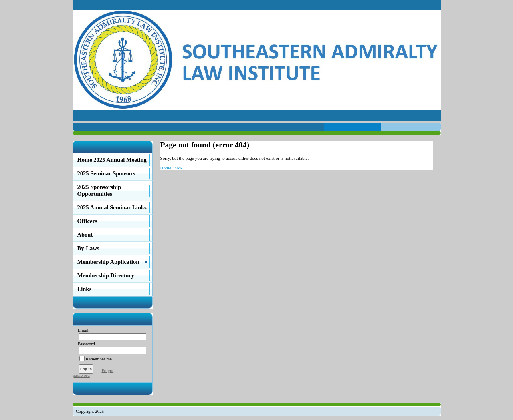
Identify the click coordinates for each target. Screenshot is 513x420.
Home (166, 168)
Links (85, 289)
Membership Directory (106, 275)
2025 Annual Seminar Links (112, 207)
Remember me (99, 359)
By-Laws (88, 248)
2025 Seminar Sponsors (106, 173)
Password (85, 344)
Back (178, 168)
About (85, 235)
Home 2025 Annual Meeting (112, 160)
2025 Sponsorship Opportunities (99, 190)
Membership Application (108, 262)
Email (82, 330)
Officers (87, 221)
